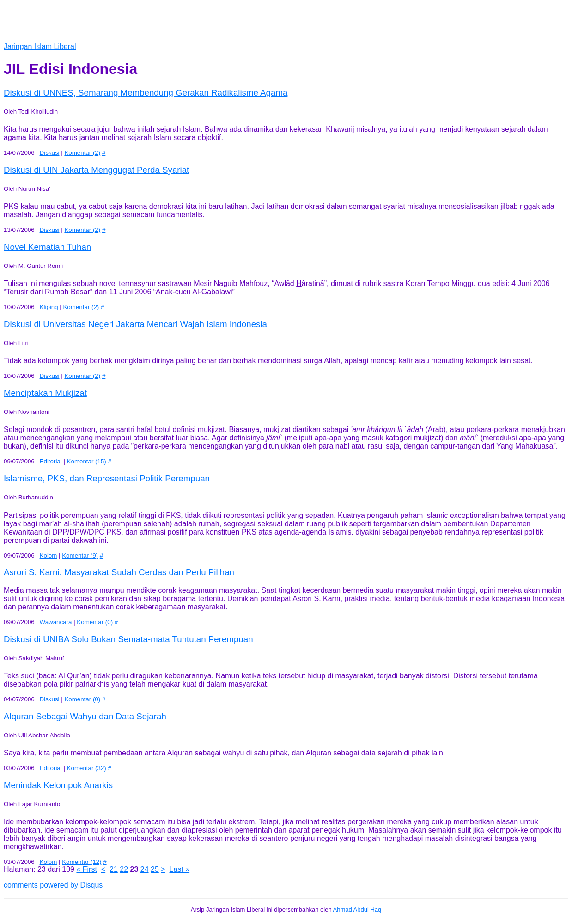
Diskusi (50, 153)
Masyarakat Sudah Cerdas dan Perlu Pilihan (119, 572)
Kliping (49, 307)
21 (114, 869)
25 (155, 869)
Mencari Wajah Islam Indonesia (135, 324)
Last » (180, 869)
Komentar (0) (95, 622)
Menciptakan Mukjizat (45, 393)
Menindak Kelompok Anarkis (58, 785)
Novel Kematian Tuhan (47, 247)
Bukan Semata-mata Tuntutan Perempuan (128, 639)
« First (86, 869)
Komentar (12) (82, 862)
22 (124, 869)
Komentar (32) (87, 768)
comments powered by (53, 885)
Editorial (51, 461)
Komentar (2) (82, 153)
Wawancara (56, 622)
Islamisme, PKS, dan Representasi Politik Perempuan (107, 478)
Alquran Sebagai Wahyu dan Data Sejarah (85, 716)
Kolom (49, 556)
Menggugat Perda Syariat (96, 170)
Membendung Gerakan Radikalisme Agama (146, 93)
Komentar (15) (87, 461)
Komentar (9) (80, 556)
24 (145, 869)
